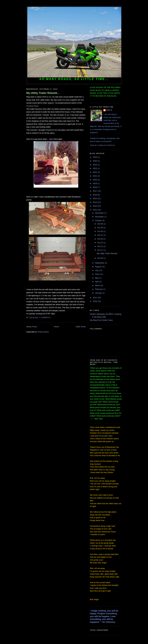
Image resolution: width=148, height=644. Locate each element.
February (99, 289)
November (100, 217)
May (97, 278)
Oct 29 (100, 228)
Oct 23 (100, 243)
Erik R (109, 110)
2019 (95, 183)
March (98, 285)
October (99, 220)
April (97, 282)
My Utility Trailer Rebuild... (43, 93)
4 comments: (45, 318)
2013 (95, 206)
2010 (95, 301)
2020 (95, 180)
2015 (95, 198)
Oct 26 (100, 239)
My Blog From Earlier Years (101, 320)
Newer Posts (32, 327)
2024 (95, 165)
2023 (95, 168)
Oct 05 (100, 258)
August (98, 267)
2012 (95, 210)
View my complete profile (102, 145)
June (97, 274)
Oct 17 (100, 250)
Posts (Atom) (43, 332)
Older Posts (81, 327)
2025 (95, 161)
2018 (95, 187)
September (100, 263)
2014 (95, 202)
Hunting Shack (32, 106)
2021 (95, 176)
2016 (95, 195)
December (100, 213)
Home (56, 327)
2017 (95, 191)
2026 (95, 157)
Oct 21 (100, 246)
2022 (95, 172)
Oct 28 (100, 231)
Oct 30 (100, 224)
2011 (95, 298)
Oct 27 (100, 235)
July (97, 270)
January (99, 293)
